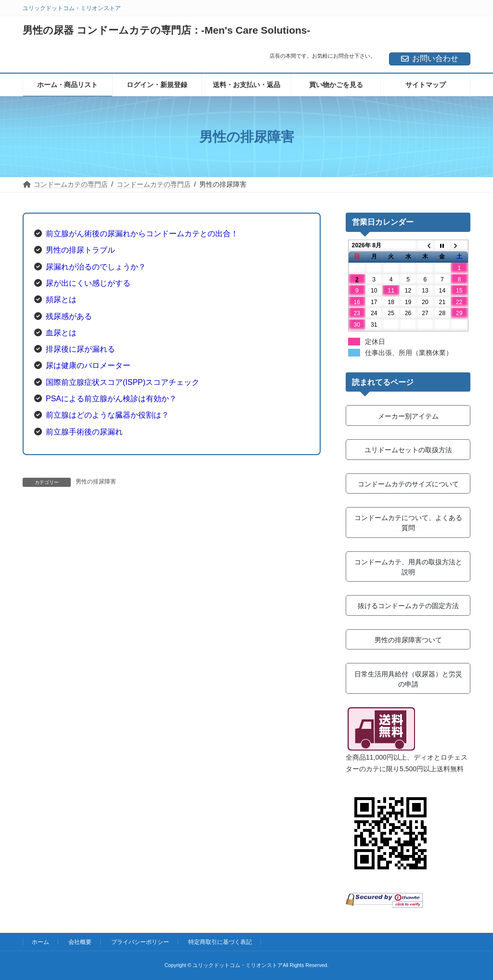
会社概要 (80, 942)
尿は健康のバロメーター (88, 365)
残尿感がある (69, 316)
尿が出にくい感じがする (88, 283)
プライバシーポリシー (140, 942)
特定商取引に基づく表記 (220, 942)
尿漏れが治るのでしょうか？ (96, 267)
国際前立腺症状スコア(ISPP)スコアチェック (123, 382)
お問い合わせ (430, 58)
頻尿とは (61, 299)
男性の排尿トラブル (80, 250)
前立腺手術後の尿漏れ (84, 432)
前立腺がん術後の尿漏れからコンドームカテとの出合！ (142, 234)
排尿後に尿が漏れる (80, 349)
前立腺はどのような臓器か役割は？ (107, 415)
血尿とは (61, 333)
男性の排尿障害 (96, 482)
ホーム (40, 942)
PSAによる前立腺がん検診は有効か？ (111, 399)
